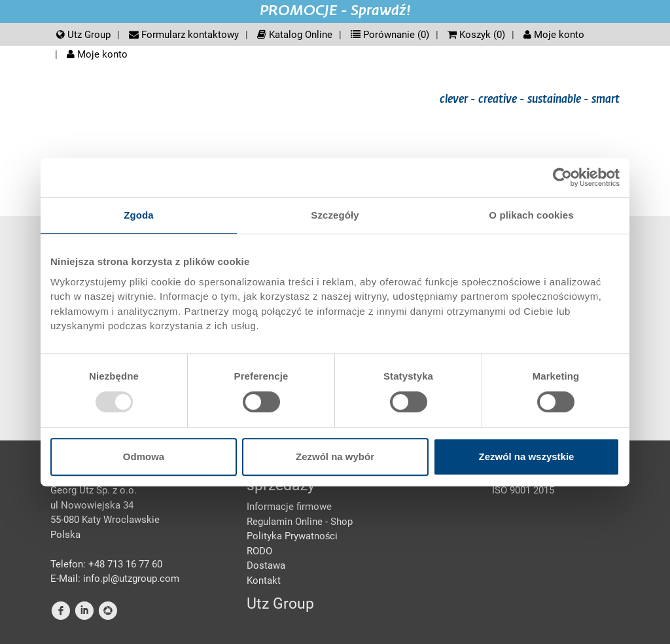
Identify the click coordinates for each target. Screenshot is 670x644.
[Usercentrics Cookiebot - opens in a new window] (562, 177)
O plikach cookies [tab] (531, 215)
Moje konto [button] (97, 54)
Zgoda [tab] (139, 215)
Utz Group (83, 35)
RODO (259, 551)
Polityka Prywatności (292, 536)
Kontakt (264, 581)
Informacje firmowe (289, 507)
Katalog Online (295, 35)
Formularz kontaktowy (184, 35)
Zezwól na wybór (335, 456)
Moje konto (554, 35)
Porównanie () (390, 35)
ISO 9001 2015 (523, 490)
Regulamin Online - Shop (300, 522)
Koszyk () (476, 35)
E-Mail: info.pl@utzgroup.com (115, 579)
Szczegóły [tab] (335, 215)
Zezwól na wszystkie (527, 456)
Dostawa (266, 565)
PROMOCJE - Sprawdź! (335, 11)
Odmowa (144, 456)
